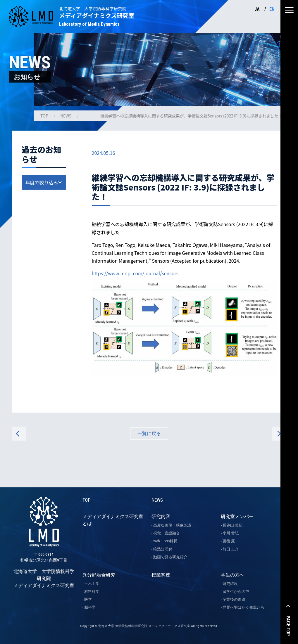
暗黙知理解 (163, 549)
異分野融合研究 (99, 575)
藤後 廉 (229, 541)
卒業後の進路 (234, 599)
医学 (88, 599)
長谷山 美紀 (232, 525)
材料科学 (92, 592)
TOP (45, 116)
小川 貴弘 (231, 533)
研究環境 (230, 584)
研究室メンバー (237, 516)
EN (272, 9)
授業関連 (161, 575)
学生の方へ (232, 575)
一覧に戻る (149, 433)
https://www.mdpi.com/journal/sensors (135, 273)
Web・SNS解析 (165, 541)
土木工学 (92, 584)
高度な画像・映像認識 (172, 525)
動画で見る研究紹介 (170, 557)
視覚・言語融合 (167, 533)
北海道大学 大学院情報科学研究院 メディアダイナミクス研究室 (44, 555)
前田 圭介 (231, 549)
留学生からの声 (236, 592)
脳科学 (90, 607)
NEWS (66, 116)
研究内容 (161, 516)
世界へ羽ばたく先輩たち (243, 607)
